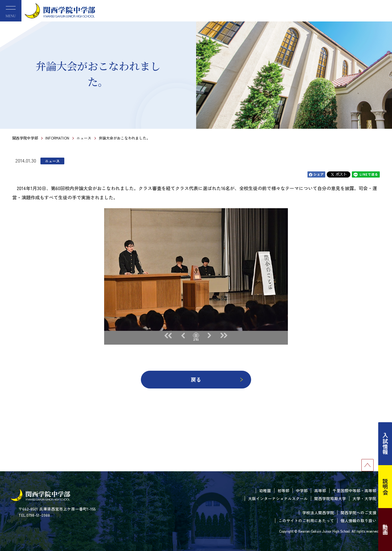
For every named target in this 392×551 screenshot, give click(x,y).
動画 (385, 530)
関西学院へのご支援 (358, 513)
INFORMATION (57, 138)
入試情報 (385, 444)
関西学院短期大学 (330, 498)
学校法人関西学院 (318, 513)
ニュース (84, 138)
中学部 (302, 490)
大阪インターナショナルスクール (278, 498)
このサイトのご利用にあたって (306, 520)
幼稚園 (265, 490)
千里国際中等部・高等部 (354, 490)
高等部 (320, 490)
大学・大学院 (364, 498)
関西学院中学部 (25, 138)
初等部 (283, 490)
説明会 (385, 487)
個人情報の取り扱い (358, 520)
